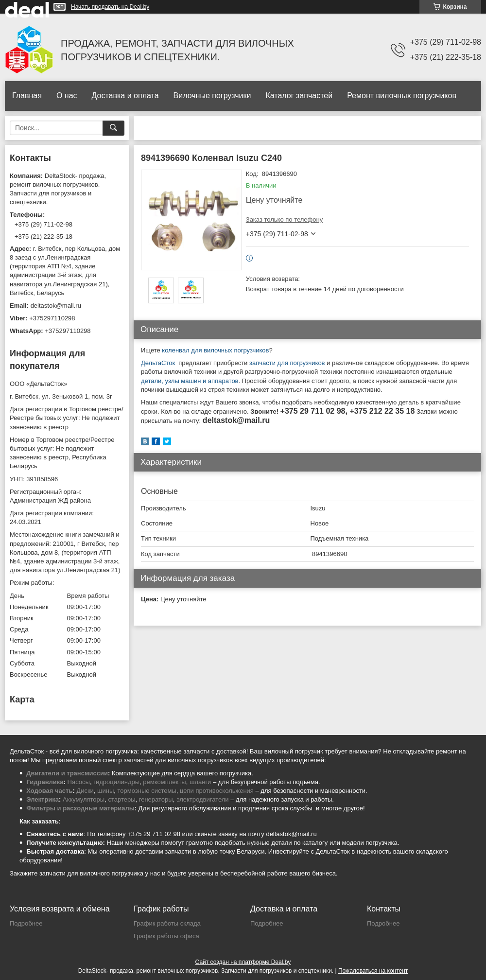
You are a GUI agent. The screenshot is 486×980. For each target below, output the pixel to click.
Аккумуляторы (84, 799)
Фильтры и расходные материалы (80, 808)
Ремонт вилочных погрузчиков (402, 96)
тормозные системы (147, 791)
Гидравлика (45, 782)
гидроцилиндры (116, 782)
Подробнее (26, 923)
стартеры (121, 799)
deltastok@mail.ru (56, 306)
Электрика (43, 799)
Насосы (79, 782)
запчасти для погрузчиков (286, 363)
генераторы (156, 799)
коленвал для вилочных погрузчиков (215, 350)
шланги (200, 782)
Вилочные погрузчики (212, 96)
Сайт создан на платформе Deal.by (243, 962)
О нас (67, 96)
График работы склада (167, 923)
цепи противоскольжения (217, 791)
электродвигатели (203, 799)
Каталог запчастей (299, 96)
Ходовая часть (49, 791)
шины (105, 791)
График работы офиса (166, 936)
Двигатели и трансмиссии (67, 773)
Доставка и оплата (125, 96)
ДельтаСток (158, 363)
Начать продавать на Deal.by (110, 7)
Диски (85, 791)
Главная (27, 96)
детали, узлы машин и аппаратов (190, 381)
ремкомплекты (164, 782)
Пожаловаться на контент (373, 971)
